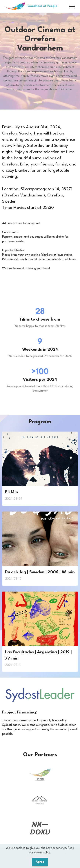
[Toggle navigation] (72, 6)
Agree (40, 862)
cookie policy (42, 853)
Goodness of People (42, 6)
